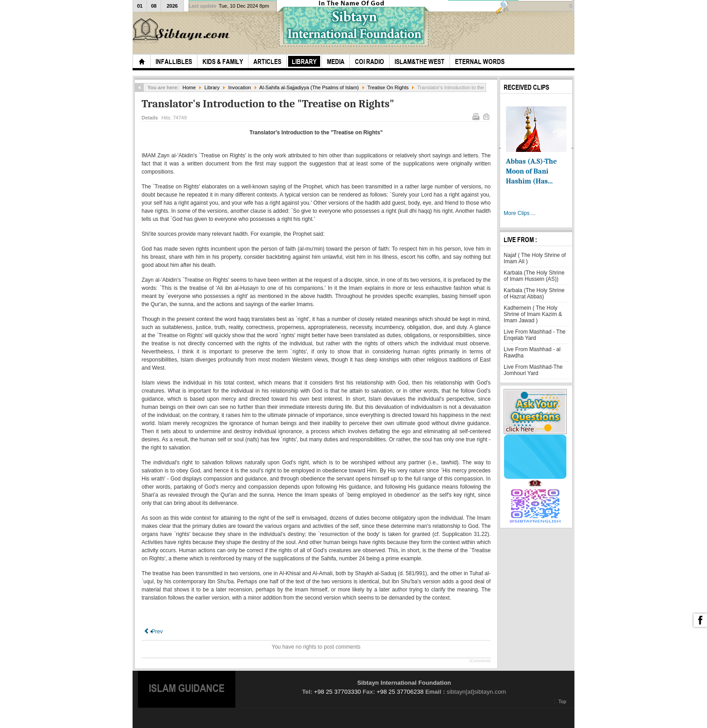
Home (189, 87)
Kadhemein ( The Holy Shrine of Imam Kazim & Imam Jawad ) (533, 314)
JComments (480, 661)
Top (562, 701)
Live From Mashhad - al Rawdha (532, 353)
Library (212, 87)
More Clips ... (520, 213)
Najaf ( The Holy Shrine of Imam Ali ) (535, 258)
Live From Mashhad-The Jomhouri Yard (533, 370)
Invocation (239, 87)
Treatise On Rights (388, 87)
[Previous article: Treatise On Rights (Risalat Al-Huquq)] (153, 632)
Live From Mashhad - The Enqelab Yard (535, 335)
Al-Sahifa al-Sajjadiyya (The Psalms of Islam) (309, 87)
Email (486, 116)
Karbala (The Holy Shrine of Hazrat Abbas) (534, 293)
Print (475, 116)
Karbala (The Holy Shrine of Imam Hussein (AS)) (534, 276)
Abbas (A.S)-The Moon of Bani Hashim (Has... (531, 171)
